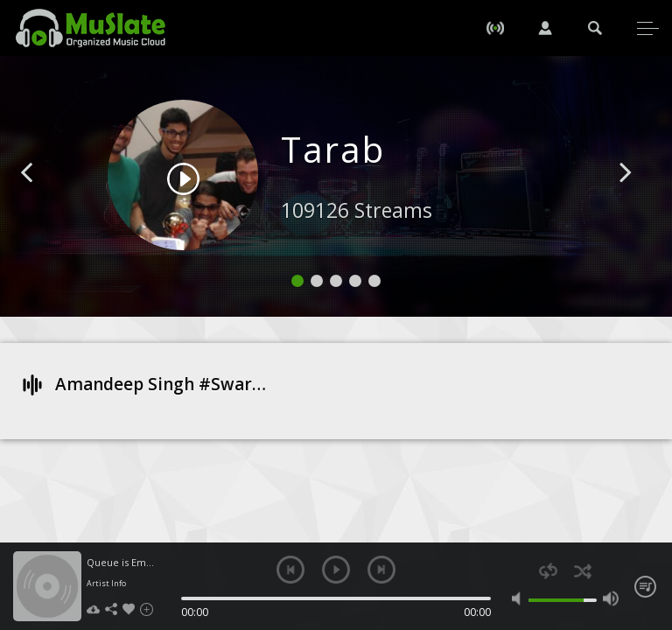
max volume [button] (611, 598)
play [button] (336, 570)
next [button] (381, 570)
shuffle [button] (582, 571)
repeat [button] (548, 571)
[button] (46, 199)
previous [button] (290, 570)
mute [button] (520, 598)
